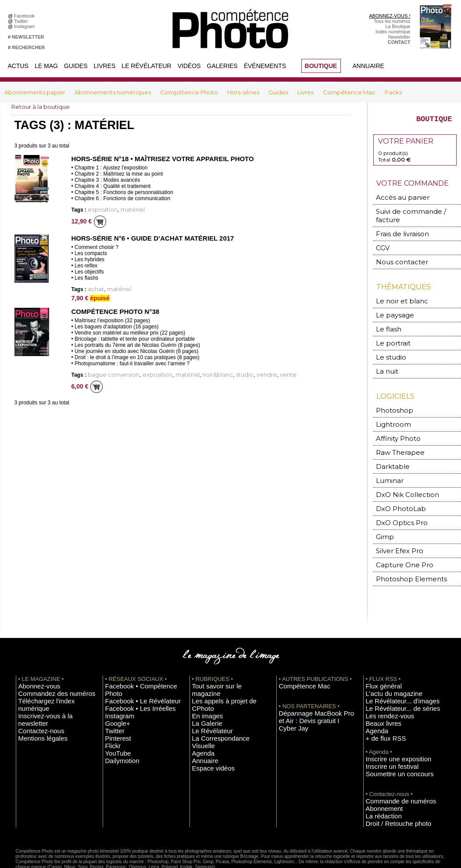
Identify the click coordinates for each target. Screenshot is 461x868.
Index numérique (393, 32)
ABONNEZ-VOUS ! (390, 16)
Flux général (379, 661)
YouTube (114, 713)
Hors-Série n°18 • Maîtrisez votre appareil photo (157, 158)
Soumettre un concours (390, 740)
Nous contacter (395, 254)
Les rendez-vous (383, 687)
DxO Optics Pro (397, 502)
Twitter (22, 21)
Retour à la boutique (43, 107)
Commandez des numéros (46, 667)
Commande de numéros (391, 766)
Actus (18, 66)
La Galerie (203, 681)
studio (211, 371)
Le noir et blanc (396, 292)
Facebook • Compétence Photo (138, 661)
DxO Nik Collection (400, 475)
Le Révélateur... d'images (392, 674)
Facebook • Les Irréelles (130, 674)
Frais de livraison (397, 228)
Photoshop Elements (403, 554)
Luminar (388, 462)
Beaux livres (379, 694)
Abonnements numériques (113, 92)
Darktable (389, 449)
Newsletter (399, 37)
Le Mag (46, 66)
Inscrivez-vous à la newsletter (49, 681)
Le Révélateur (146, 66)
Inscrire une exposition (389, 727)
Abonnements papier (36, 92)
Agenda (200, 700)
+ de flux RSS (380, 707)
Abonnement (379, 773)
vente (244, 371)
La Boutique (398, 26)
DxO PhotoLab (396, 488)
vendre (228, 371)
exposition (99, 209)
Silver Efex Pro (394, 528)
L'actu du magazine (386, 667)
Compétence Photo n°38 (113, 309)
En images (203, 674)
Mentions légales (36, 694)
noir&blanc (189, 371)
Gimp (384, 515)
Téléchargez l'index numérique (50, 674)
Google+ (114, 687)
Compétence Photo (190, 92)
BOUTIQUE (321, 66)
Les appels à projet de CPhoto (223, 667)
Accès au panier (396, 201)
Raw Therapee (395, 436)
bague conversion (107, 371)
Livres (105, 66)
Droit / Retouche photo (389, 786)
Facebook (26, 16)
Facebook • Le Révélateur (132, 667)
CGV (382, 241)
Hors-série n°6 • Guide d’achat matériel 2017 (148, 237)
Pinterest (114, 700)
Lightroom (390, 409)
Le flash (386, 319)
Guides (76, 66)
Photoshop (390, 396)
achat (94, 287)
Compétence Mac (350, 92)
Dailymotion (118, 720)
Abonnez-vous (33, 661)
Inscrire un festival (385, 733)
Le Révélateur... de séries (392, 681)
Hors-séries (244, 92)
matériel (123, 209)
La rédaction (379, 779)
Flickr (111, 707)
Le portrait (390, 332)
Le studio (388, 345)
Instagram (26, 26)
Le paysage (390, 305)
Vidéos (189, 66)
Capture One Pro (398, 541)
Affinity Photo (394, 423)
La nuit (385, 358)
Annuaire (368, 66)
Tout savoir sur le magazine (221, 661)
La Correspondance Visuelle (222, 694)
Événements (265, 66)
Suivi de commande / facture (413, 214)
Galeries (222, 66)
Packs (393, 92)
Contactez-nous (35, 687)
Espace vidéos (207, 713)
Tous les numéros (392, 21)
